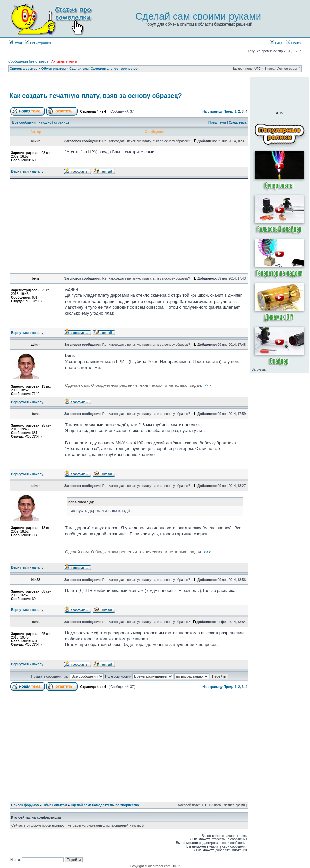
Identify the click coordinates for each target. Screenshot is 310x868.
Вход (15, 43)
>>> (138, 385)
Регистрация (38, 43)
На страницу (213, 112)
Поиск (294, 43)
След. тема (238, 122)
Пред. (228, 112)
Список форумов (24, 69)
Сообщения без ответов (28, 61)
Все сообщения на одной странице (41, 122)
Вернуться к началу (27, 172)
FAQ (276, 43)
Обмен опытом (53, 69)
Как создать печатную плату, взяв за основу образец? (96, 96)
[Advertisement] (129, 83)
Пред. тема (217, 122)
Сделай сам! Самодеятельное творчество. (104, 69)
